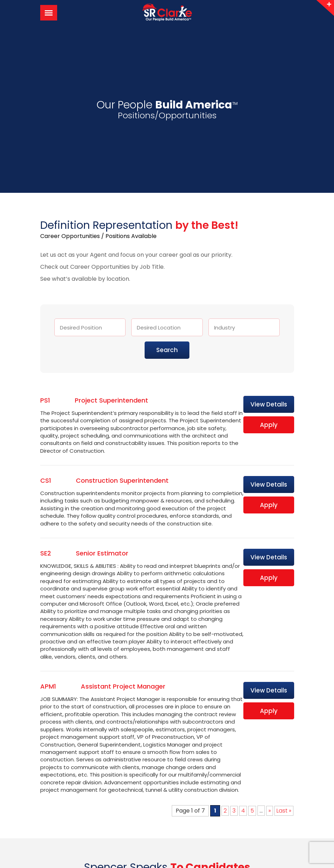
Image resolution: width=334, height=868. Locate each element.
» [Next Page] (270, 811)
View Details (269, 404)
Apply (269, 425)
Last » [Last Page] (284, 811)
